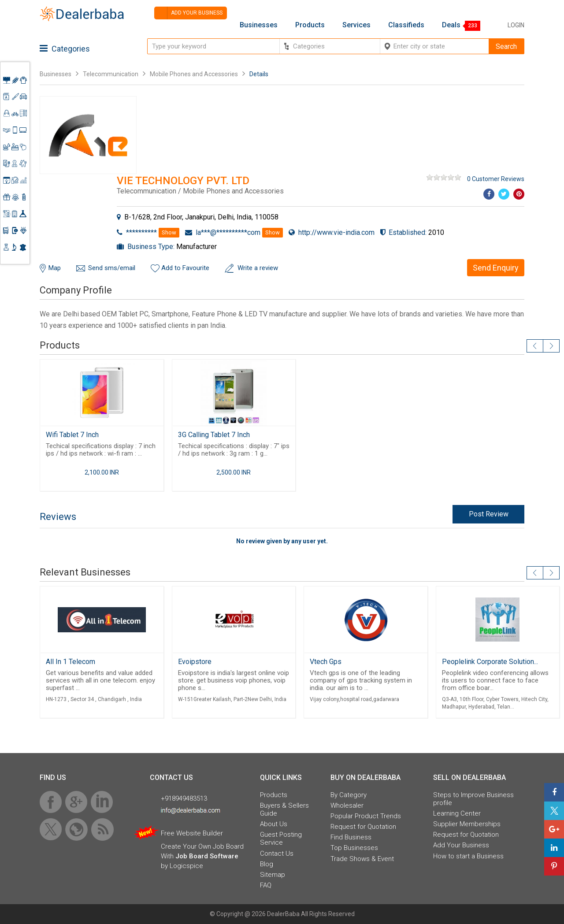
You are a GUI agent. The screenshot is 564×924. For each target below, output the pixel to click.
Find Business (351, 837)
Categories (65, 49)
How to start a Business (468, 856)
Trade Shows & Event (362, 859)
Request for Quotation (363, 827)
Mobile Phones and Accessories (194, 74)
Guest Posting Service (281, 839)
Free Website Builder (192, 833)
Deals (451, 25)
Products (310, 25)
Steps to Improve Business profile (473, 799)
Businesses (259, 25)
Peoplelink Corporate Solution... (490, 662)
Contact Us (277, 853)
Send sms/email (112, 268)
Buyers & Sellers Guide (284, 809)
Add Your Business (461, 845)
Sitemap (273, 875)
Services (356, 25)
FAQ (266, 885)
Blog (267, 864)
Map (55, 268)
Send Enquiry (496, 268)
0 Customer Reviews (496, 179)
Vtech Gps (326, 662)
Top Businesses (354, 848)
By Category (349, 795)
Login (516, 25)
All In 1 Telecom (70, 662)
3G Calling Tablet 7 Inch (214, 435)
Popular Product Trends (366, 816)
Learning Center (457, 813)
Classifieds (406, 25)
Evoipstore (195, 662)
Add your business (188, 13)
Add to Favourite (185, 268)
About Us (274, 824)
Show (169, 232)
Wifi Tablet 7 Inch (72, 435)
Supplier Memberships (467, 824)
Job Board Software (207, 856)
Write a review (258, 268)
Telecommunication (111, 74)
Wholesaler (347, 805)
